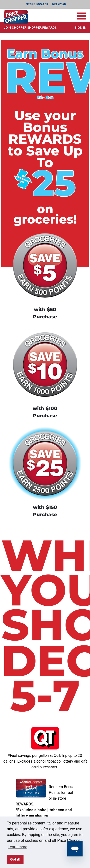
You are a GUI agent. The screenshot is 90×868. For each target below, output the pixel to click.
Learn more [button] (18, 847)
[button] (30, 28)
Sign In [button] (81, 28)
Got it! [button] (15, 859)
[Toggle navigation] (82, 16)
